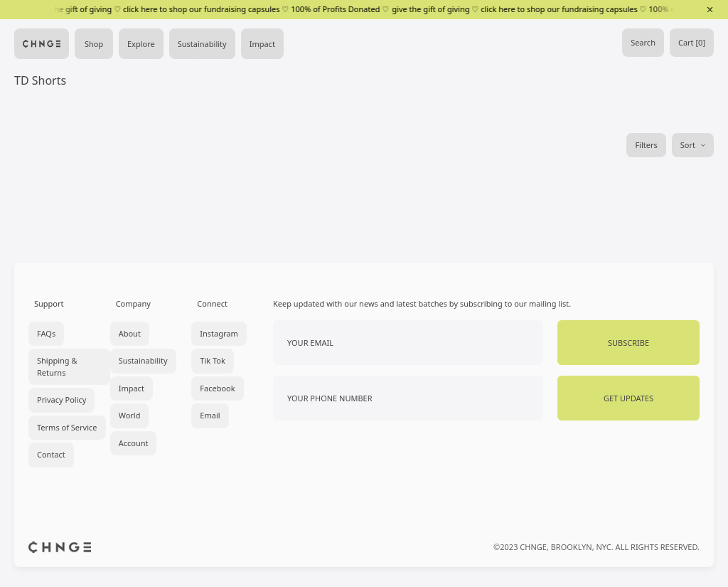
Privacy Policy (61, 400)
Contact (51, 454)
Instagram (219, 333)
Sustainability (202, 44)
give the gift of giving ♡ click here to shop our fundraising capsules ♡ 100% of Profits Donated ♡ (212, 9)
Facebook (217, 388)
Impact (262, 44)
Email (210, 415)
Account (134, 443)
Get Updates (628, 398)
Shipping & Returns (57, 366)
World (130, 415)
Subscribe (628, 343)
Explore (141, 44)
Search (643, 42)
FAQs (46, 333)
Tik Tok (213, 360)
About (130, 333)
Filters (646, 145)
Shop (94, 44)
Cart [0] (692, 42)
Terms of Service (67, 427)
